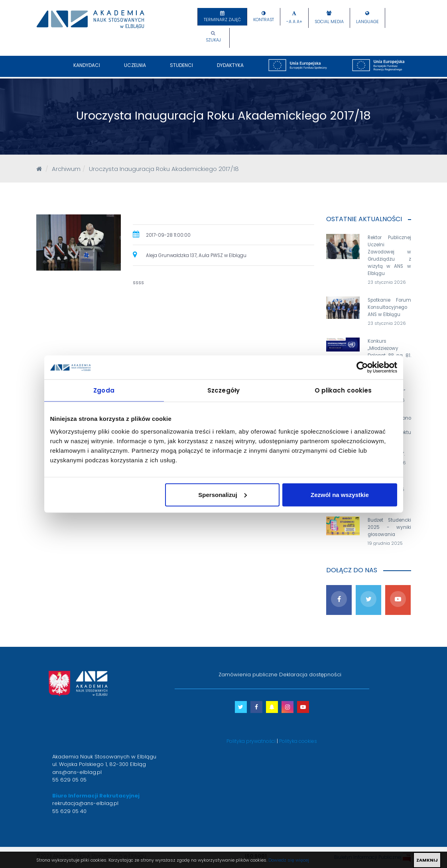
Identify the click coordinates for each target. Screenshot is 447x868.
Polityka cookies (298, 741)
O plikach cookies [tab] (343, 390)
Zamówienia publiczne (248, 675)
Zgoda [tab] (104, 390)
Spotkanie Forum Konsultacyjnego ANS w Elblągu (389, 307)
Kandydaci (87, 69)
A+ (299, 22)
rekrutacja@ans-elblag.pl (85, 803)
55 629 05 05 (69, 780)
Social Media (329, 22)
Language (367, 22)
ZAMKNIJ (427, 860)
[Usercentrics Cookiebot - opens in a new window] (362, 367)
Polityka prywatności (251, 741)
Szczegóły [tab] (223, 390)
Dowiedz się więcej (289, 860)
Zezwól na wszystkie (340, 494)
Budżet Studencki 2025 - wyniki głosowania (389, 527)
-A (289, 22)
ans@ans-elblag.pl (77, 772)
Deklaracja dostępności (310, 675)
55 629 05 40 (69, 811)
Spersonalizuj (223, 494)
